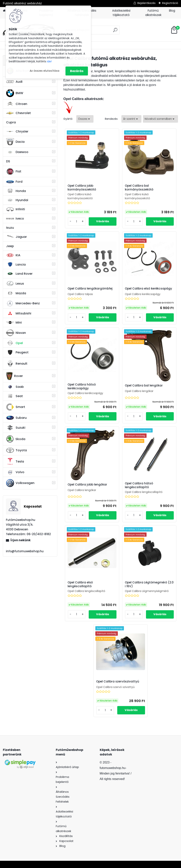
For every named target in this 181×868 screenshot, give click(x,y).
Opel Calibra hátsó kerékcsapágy (82, 386)
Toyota (16, 450)
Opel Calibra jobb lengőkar (87, 485)
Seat (14, 396)
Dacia (15, 142)
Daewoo (17, 152)
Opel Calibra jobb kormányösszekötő (82, 188)
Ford (14, 182)
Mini (14, 323)
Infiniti (16, 209)
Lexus (15, 283)
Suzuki (16, 428)
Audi (14, 82)
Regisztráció (170, 3)
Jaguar (16, 237)
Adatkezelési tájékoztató (121, 13)
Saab (15, 387)
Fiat (14, 171)
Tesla (15, 461)
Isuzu (10, 228)
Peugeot (17, 352)
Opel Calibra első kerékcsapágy (148, 289)
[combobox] (131, 119)
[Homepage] (4, 11)
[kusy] (77, 222)
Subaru (16, 418)
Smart (16, 407)
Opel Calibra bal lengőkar (144, 386)
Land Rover (19, 274)
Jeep (10, 246)
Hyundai (17, 200)
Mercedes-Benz (23, 303)
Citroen (17, 104)
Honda (16, 191)
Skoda (16, 439)
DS (8, 161)
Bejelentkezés (146, 3)
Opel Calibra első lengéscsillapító (80, 584)
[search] (115, 31)
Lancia (16, 264)
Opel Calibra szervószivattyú (118, 682)
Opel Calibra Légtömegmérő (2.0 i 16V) (149, 584)
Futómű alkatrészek (153, 13)
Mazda (16, 293)
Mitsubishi (19, 313)
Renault (17, 363)
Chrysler (17, 131)
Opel (14, 343)
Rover (14, 376)
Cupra (11, 122)
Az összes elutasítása (45, 71)
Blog (172, 11)
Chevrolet (18, 113)
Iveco (15, 218)
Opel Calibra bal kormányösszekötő (139, 188)
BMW (15, 93)
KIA (13, 255)
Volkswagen (20, 483)
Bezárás (77, 71)
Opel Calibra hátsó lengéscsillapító (139, 485)
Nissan (16, 333)
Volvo (15, 472)
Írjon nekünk (21, 540)
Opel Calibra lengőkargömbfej (90, 289)
